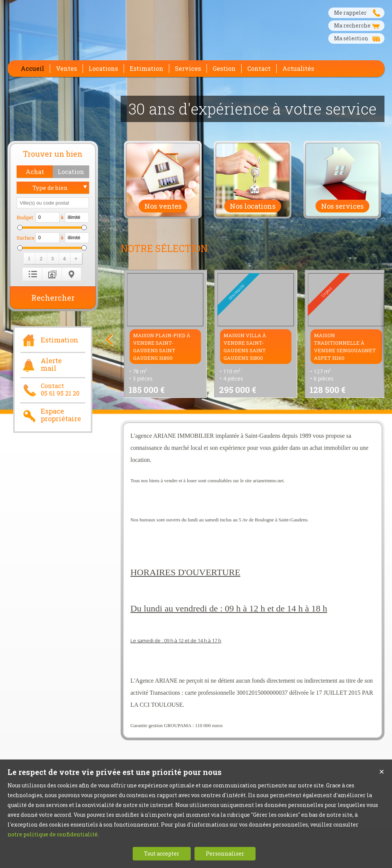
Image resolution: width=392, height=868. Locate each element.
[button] (35, 172)
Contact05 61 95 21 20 (50, 390)
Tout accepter (162, 853)
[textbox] (53, 203)
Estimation (49, 339)
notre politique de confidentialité (53, 834)
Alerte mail (41, 365)
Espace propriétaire (51, 415)
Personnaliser (225, 853)
